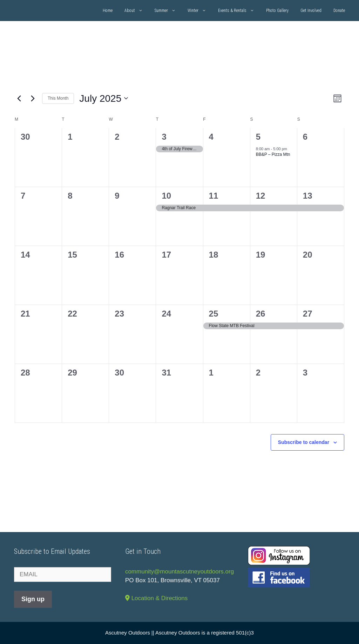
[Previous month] (19, 98)
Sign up (33, 599)
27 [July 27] (308, 314)
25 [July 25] (214, 314)
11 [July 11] (214, 196)
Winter (200, 11)
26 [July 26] (261, 314)
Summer (168, 11)
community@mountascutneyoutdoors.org (179, 572)
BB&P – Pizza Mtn (273, 154)
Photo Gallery (277, 11)
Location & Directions (156, 598)
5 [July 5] (258, 137)
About (137, 11)
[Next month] (33, 98)
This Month (58, 98)
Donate (339, 11)
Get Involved (311, 11)
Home (108, 11)
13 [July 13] (308, 196)
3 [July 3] (164, 137)
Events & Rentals (239, 11)
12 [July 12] (261, 196)
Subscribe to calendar (304, 442)
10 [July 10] (166, 196)
